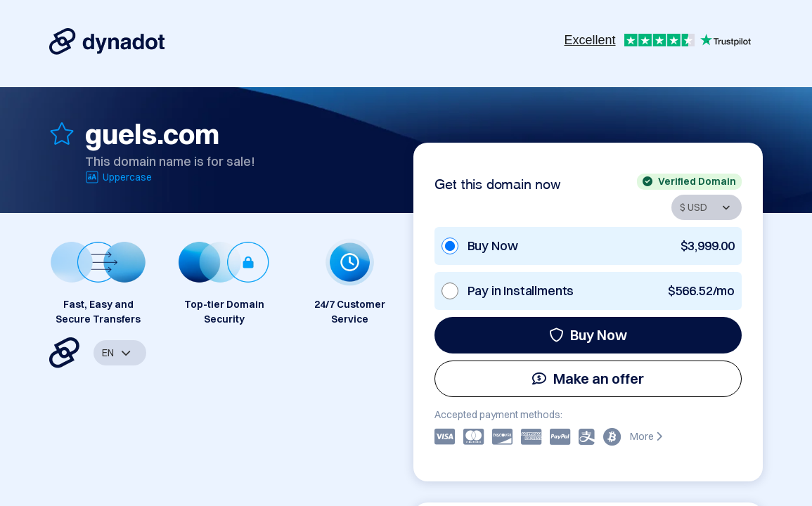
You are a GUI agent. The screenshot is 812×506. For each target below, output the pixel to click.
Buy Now (588, 335)
